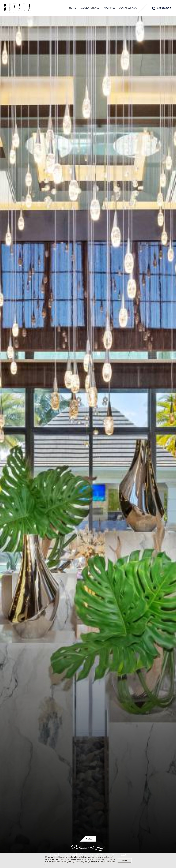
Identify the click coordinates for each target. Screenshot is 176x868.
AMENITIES (110, 8)
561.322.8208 (165, 8)
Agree (125, 860)
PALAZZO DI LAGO (91, 8)
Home (73, 8)
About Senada (129, 8)
